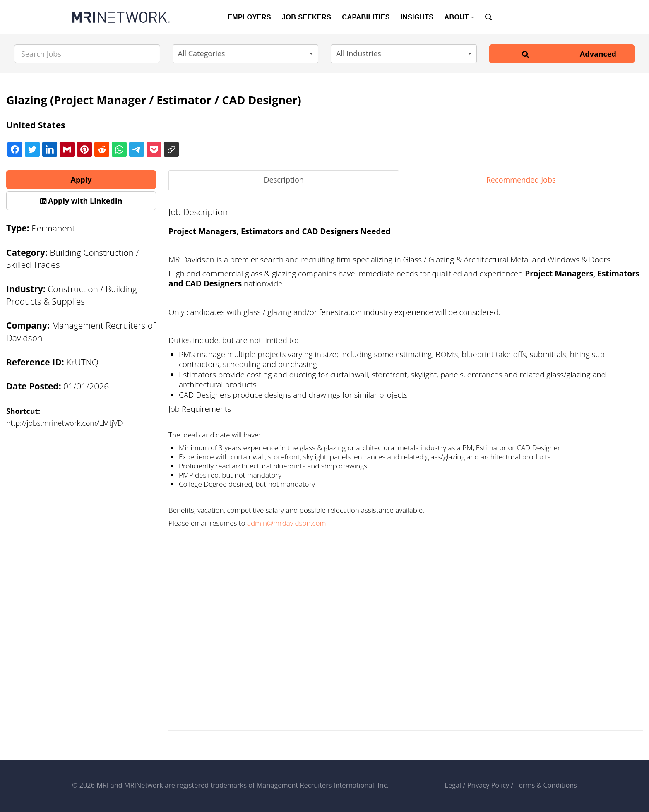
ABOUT (459, 17)
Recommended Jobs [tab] (521, 180)
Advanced (598, 54)
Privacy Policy (488, 785)
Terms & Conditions (546, 785)
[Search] (488, 17)
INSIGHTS (417, 17)
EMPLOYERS (249, 17)
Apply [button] (81, 180)
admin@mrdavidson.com (287, 523)
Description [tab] (284, 180)
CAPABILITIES (366, 17)
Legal (453, 785)
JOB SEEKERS (306, 17)
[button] (246, 54)
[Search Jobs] (87, 54)
